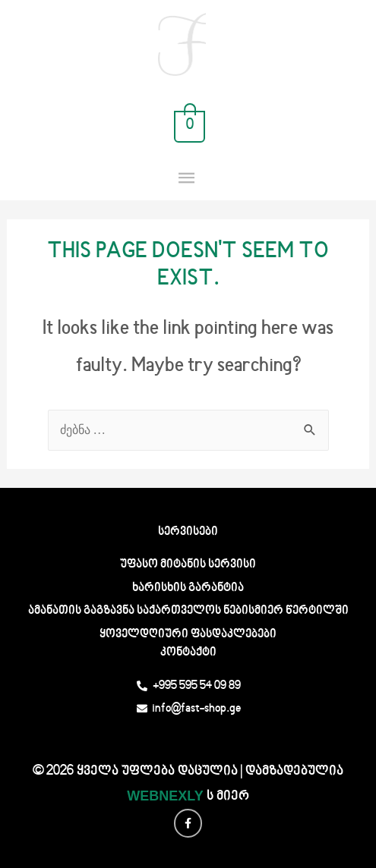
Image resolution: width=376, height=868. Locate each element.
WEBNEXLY (165, 796)
